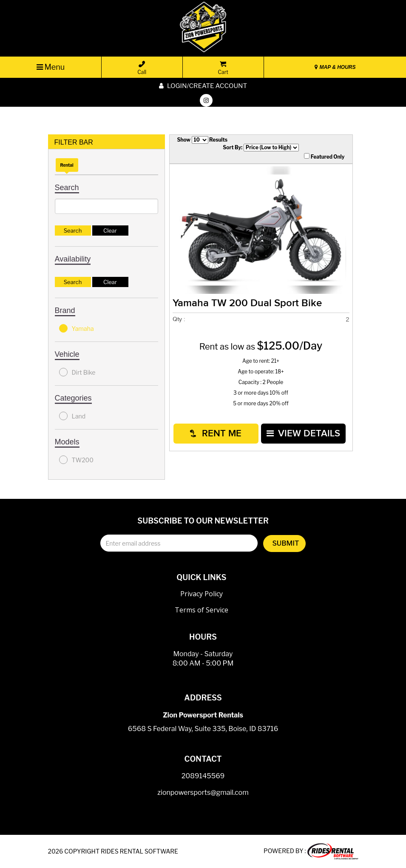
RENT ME (216, 434)
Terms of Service (202, 610)
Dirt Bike (77, 372)
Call (142, 68)
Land (72, 416)
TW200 (76, 460)
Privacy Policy (202, 594)
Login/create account (203, 86)
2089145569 (203, 776)
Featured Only (324, 157)
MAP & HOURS (335, 67)
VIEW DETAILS (303, 434)
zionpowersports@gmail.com (203, 793)
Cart (223, 68)
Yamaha (77, 328)
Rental (67, 165)
